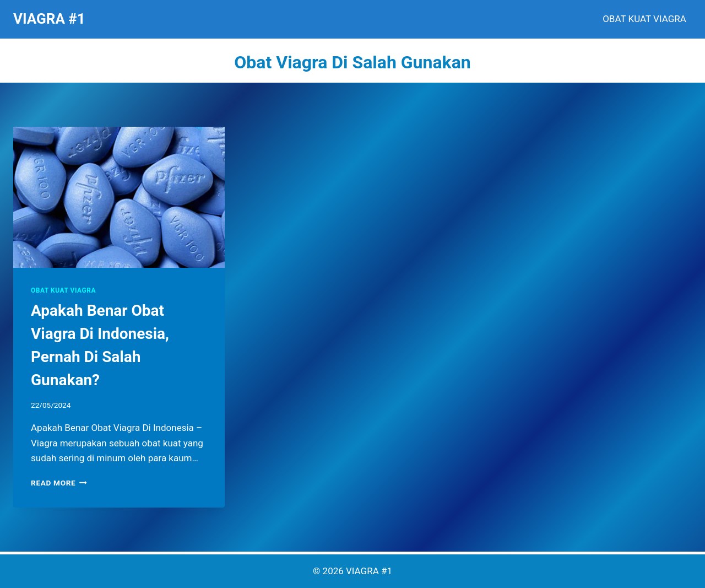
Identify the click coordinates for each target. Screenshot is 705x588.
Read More (59, 483)
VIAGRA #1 (369, 571)
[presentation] (119, 197)
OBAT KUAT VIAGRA (644, 19)
